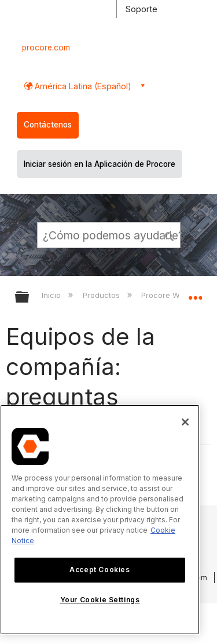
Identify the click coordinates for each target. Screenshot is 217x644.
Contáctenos (48, 125)
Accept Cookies (100, 570)
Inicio (52, 295)
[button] (170, 235)
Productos (102, 295)
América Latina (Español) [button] (82, 86)
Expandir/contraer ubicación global (195, 293)
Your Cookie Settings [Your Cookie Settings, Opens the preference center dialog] (100, 600)
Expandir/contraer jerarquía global (30, 298)
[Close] (185, 422)
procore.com (46, 48)
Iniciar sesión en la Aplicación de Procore (100, 164)
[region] (100, 520)
